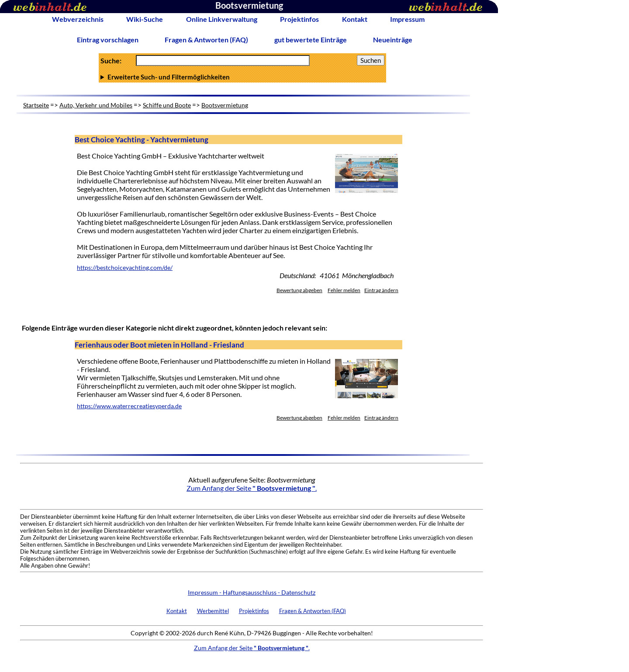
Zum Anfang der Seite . (252, 488)
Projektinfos (299, 19)
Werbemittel (213, 611)
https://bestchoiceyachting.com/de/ (125, 268)
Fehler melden (344, 290)
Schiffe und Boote (167, 105)
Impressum (407, 19)
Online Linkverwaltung (222, 19)
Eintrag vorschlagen (108, 40)
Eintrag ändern (381, 290)
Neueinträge (393, 40)
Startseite (36, 105)
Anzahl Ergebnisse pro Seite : (242, 77)
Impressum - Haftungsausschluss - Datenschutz (252, 592)
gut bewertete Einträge (311, 40)
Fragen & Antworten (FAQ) (206, 40)
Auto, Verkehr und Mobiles (96, 105)
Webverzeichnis (78, 19)
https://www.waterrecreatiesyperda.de (129, 406)
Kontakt (355, 19)
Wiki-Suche (145, 19)
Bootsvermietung (225, 105)
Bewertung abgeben (299, 290)
